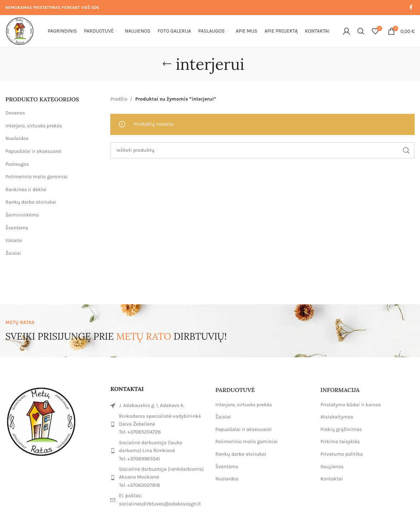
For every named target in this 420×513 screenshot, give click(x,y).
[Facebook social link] (411, 8)
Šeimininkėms (22, 215)
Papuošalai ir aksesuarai (33, 151)
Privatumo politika (342, 454)
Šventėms (17, 228)
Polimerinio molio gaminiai (37, 177)
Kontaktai (332, 479)
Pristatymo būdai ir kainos (351, 405)
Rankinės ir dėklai (26, 190)
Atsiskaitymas (337, 417)
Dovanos (15, 113)
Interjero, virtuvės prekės (34, 126)
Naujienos (332, 467)
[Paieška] (361, 31)
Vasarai (14, 240)
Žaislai (13, 253)
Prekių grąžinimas (341, 429)
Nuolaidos (17, 138)
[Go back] (167, 64)
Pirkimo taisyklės (340, 442)
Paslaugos (17, 164)
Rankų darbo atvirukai (31, 202)
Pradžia (119, 99)
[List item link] (157, 424)
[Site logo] (20, 31)
